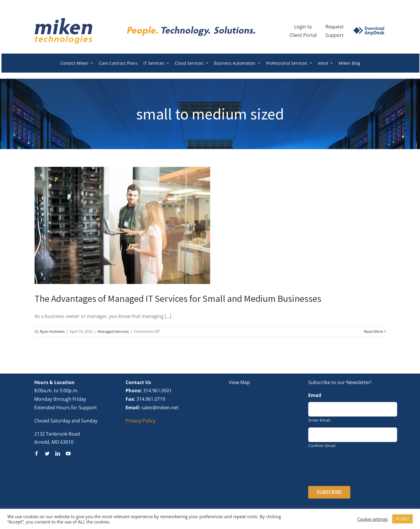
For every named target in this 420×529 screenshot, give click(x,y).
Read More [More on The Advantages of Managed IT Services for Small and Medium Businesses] (373, 331)
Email (315, 395)
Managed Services (113, 331)
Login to (303, 27)
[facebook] (37, 453)
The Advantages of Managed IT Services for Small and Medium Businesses (178, 299)
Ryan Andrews (52, 331)
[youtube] (68, 453)
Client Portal (303, 35)
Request (335, 27)
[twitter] (47, 453)
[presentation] (353, 465)
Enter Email (319, 420)
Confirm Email (322, 446)
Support (335, 35)
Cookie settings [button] (373, 519)
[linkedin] (58, 453)
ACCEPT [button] (402, 519)
